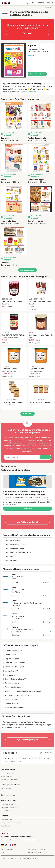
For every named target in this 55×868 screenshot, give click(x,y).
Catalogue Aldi (6, 811)
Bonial (5, 758)
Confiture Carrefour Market (15, 544)
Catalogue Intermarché (9, 807)
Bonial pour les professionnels (12, 823)
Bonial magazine (7, 776)
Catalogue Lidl (6, 789)
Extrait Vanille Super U (13, 687)
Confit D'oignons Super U (14, 679)
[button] (27, 60)
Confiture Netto (10, 561)
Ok (45, 457)
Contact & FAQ (6, 820)
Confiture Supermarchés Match (17, 552)
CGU (3, 852)
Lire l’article (28, 509)
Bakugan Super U (11, 683)
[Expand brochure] (14, 60)
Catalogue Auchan (7, 804)
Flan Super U (9, 675)
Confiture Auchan (11, 540)
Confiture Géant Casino (14, 548)
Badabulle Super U (11, 699)
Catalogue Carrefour (8, 795)
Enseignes (14, 758)
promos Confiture (29, 92)
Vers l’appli (27, 33)
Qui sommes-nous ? (8, 773)
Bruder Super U (10, 655)
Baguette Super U (11, 659)
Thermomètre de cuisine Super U (17, 695)
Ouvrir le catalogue (37, 74)
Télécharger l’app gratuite (10, 780)
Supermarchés (26, 758)
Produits (46, 758)
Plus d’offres (27, 414)
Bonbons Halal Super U (13, 707)
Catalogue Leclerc (7, 792)
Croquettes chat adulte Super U (17, 663)
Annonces (50, 8)
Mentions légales (7, 849)
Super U (37, 758)
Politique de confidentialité (37, 849)
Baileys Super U (10, 671)
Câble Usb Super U (12, 703)
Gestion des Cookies (35, 852)
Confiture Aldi (10, 556)
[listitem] (14, 122)
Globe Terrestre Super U (14, 667)
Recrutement (6, 826)
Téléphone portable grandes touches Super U (22, 691)
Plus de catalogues (27, 270)
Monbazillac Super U (12, 651)
